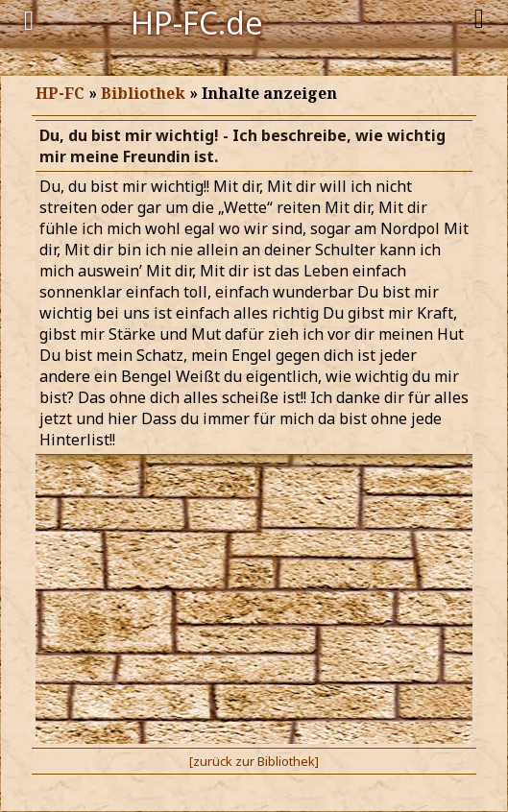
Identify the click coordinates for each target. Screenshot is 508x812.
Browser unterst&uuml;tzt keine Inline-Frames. (254, 432)
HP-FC (60, 93)
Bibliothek (143, 93)
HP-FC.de (197, 21)
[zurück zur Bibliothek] (254, 761)
